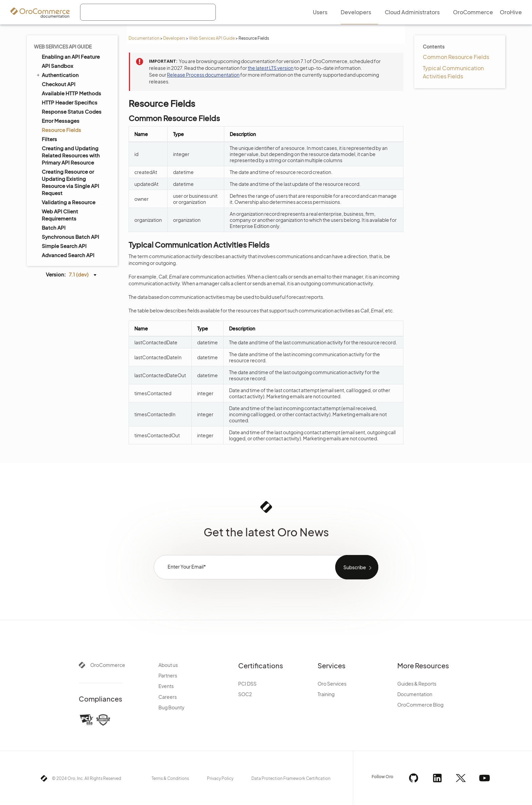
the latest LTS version (271, 68)
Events (166, 686)
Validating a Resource (69, 202)
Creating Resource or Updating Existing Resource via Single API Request (70, 182)
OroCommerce (108, 665)
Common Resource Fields (456, 57)
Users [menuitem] (320, 12)
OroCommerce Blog (420, 705)
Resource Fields (61, 130)
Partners (168, 675)
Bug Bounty (172, 707)
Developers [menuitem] (356, 12)
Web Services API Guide (212, 38)
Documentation (144, 38)
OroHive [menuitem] (511, 12)
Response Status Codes (72, 111)
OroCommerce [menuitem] (473, 12)
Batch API (54, 227)
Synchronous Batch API (70, 237)
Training (326, 694)
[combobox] (148, 12)
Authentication (57, 75)
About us (168, 665)
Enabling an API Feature (71, 56)
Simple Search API (64, 246)
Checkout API (59, 84)
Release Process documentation (203, 75)
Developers (174, 38)
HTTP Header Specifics (70, 102)
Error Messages (61, 121)
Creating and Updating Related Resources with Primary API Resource (71, 155)
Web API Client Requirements (60, 215)
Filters (49, 139)
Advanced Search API (68, 255)
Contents (434, 46)
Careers (168, 697)
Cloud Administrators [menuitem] (412, 12)
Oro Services (332, 684)
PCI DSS (247, 684)
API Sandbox (58, 66)
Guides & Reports (417, 684)
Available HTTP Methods (71, 93)
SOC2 (245, 694)
